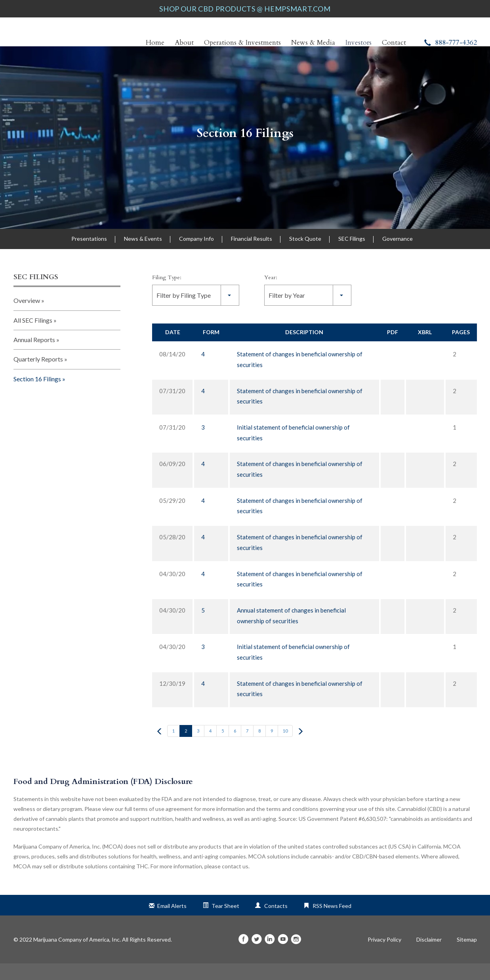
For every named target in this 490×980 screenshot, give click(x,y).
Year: (271, 294)
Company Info (196, 255)
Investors (358, 43)
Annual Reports (34, 356)
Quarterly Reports (38, 376)
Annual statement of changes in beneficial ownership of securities (291, 632)
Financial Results (252, 255)
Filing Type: (167, 294)
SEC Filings (352, 255)
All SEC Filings (33, 336)
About (184, 43)
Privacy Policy (384, 956)
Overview (27, 317)
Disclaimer (429, 956)
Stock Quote (305, 255)
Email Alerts (172, 922)
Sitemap (467, 956)
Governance (398, 255)
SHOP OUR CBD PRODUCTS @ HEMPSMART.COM (245, 9)
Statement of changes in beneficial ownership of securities (300, 376)
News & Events (143, 255)
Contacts (276, 922)
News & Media (313, 43)
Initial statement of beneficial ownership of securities (293, 449)
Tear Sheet (225, 922)
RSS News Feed (332, 922)
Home (155, 43)
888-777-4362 (451, 43)
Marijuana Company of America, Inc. (77, 956)
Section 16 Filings (245, 150)
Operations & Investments (242, 43)
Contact (394, 43)
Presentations (89, 255)
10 (285, 747)
